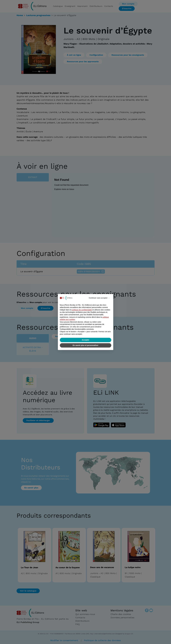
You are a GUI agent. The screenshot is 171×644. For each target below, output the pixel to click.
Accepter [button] (86, 340)
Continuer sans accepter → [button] (99, 298)
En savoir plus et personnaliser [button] (86, 345)
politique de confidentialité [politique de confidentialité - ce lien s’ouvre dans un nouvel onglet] (82, 310)
